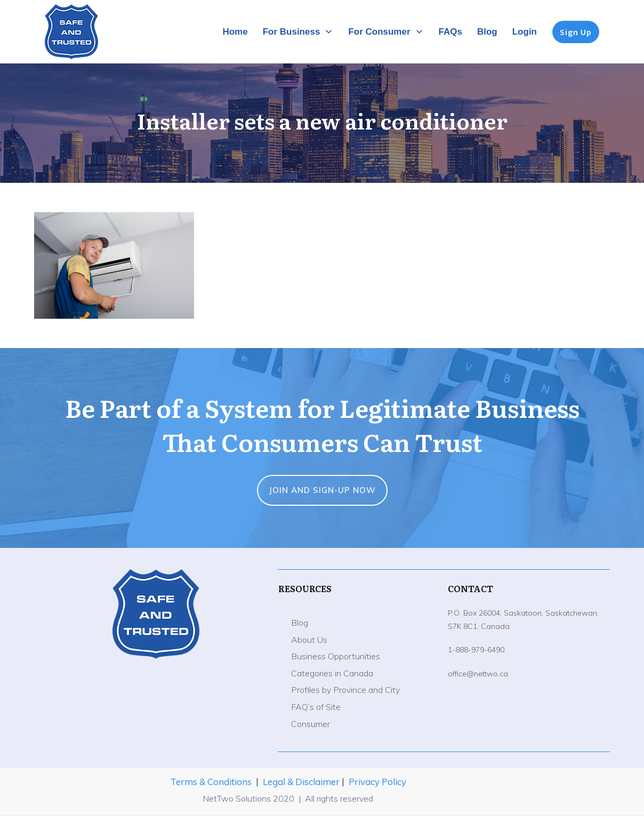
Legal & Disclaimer (302, 782)
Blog (300, 623)
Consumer (311, 724)
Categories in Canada (332, 673)
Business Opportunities (336, 656)
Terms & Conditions (211, 782)
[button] (114, 265)
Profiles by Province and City (345, 690)
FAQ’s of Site (316, 707)
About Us (309, 640)
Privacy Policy (377, 782)
